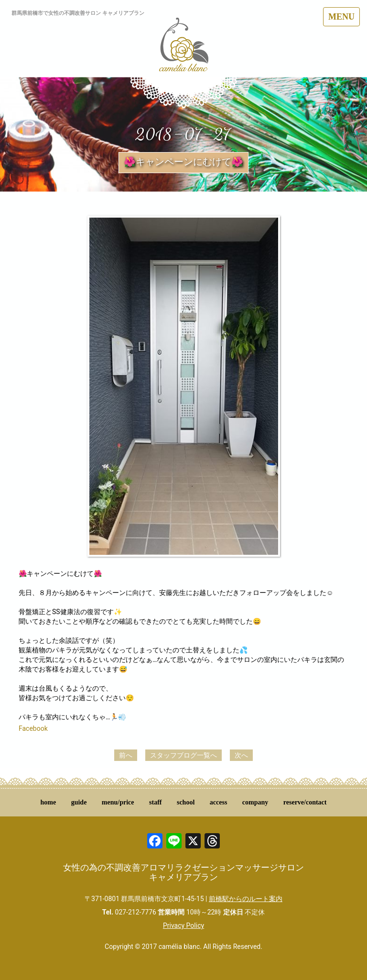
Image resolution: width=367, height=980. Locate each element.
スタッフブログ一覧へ (183, 755)
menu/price (118, 802)
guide (79, 802)
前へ (126, 755)
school (186, 802)
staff (155, 802)
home (49, 802)
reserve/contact (305, 802)
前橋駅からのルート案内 (246, 899)
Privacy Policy (183, 925)
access (219, 802)
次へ (241, 755)
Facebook (33, 728)
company (255, 802)
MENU (341, 17)
